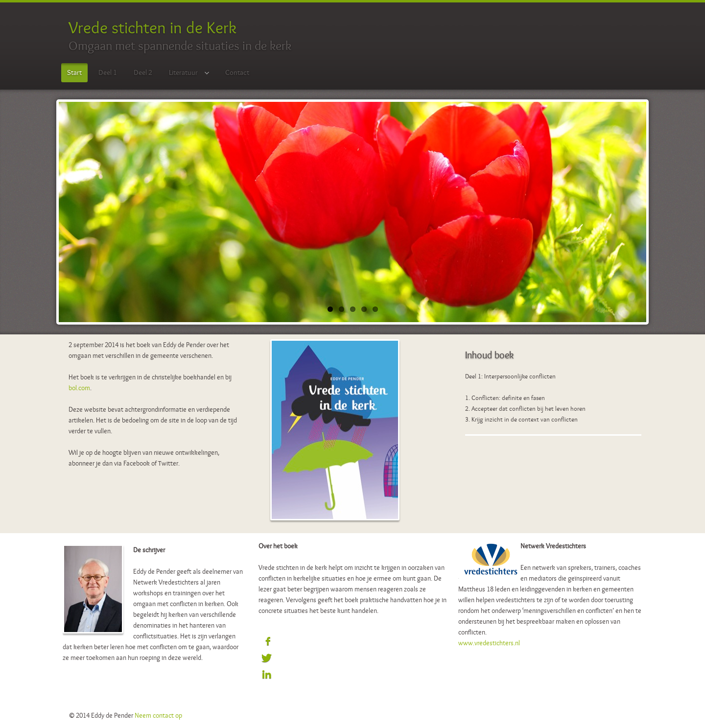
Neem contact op (158, 715)
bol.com (79, 388)
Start (74, 72)
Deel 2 (143, 72)
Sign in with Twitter (267, 658)
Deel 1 (108, 72)
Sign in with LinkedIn (267, 675)
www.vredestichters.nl (489, 643)
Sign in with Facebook (267, 642)
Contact (237, 72)
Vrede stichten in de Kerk (153, 27)
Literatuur (186, 73)
